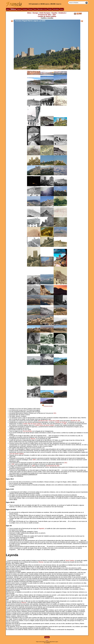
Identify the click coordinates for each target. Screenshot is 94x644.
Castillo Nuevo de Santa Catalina (44, 425)
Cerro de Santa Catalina (16, 454)
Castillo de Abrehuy (61, 422)
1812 (66, 463)
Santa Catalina (70, 561)
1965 (65, 424)
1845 (33, 466)
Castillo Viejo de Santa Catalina (32, 424)
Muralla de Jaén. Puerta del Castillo (49, 421)
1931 (55, 413)
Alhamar (33, 439)
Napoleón (42, 529)
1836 (13, 464)
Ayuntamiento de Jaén (53, 466)
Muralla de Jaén (76, 421)
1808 (34, 460)
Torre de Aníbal (27, 431)
